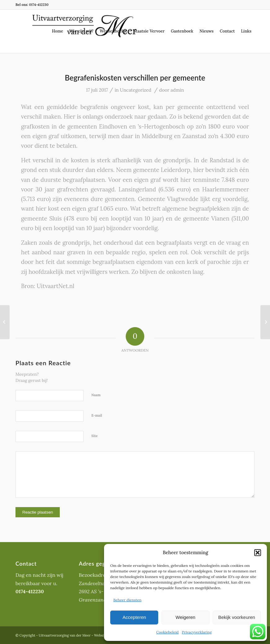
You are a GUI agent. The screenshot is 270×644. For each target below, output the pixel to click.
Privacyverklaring (197, 632)
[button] (258, 553)
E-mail (97, 415)
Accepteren (134, 617)
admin (177, 90)
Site (95, 436)
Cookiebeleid (167, 632)
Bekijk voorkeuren (237, 617)
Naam (96, 395)
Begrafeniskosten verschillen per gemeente (135, 78)
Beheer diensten (127, 600)
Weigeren (185, 617)
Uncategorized (135, 90)
